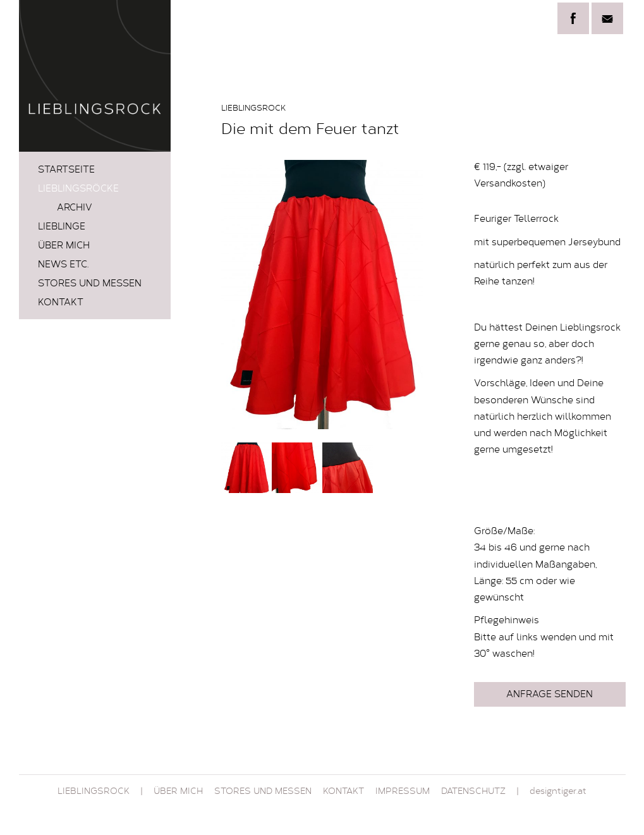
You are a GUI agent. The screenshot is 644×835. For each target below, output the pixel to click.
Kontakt (61, 303)
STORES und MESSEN (90, 284)
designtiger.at (558, 792)
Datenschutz (473, 792)
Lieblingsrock (94, 792)
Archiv (75, 208)
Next (407, 295)
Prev (238, 295)
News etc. (63, 265)
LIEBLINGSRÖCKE (78, 189)
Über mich (64, 246)
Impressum (403, 792)
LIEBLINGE (62, 227)
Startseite (66, 170)
